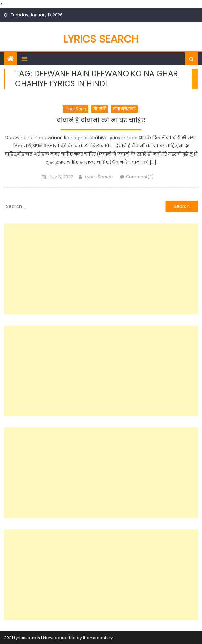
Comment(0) (140, 177)
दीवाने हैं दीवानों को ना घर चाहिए (101, 120)
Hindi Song (76, 109)
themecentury (98, 638)
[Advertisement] (101, 269)
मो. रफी (100, 109)
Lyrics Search (101, 39)
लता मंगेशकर (124, 109)
